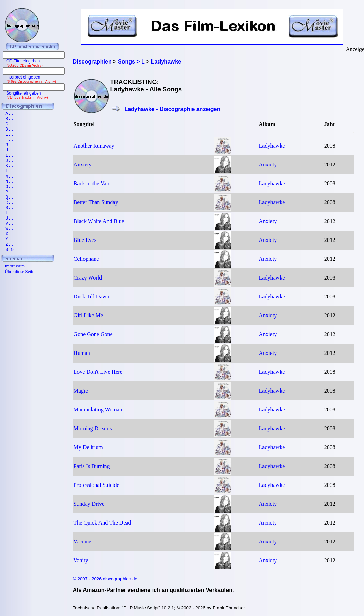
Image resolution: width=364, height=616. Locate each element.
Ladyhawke (272, 146)
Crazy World (88, 278)
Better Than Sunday (96, 202)
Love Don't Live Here (98, 372)
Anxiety (83, 165)
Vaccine (83, 541)
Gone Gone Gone (93, 334)
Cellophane (86, 259)
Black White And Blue (99, 221)
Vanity (81, 560)
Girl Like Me (88, 315)
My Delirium (88, 447)
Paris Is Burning (92, 466)
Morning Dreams (93, 428)
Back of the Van (91, 183)
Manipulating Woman (98, 410)
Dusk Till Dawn (91, 296)
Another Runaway (94, 146)
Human (82, 353)
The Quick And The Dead (102, 523)
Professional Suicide (96, 485)
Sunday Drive (89, 504)
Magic (81, 391)
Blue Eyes (85, 240)
